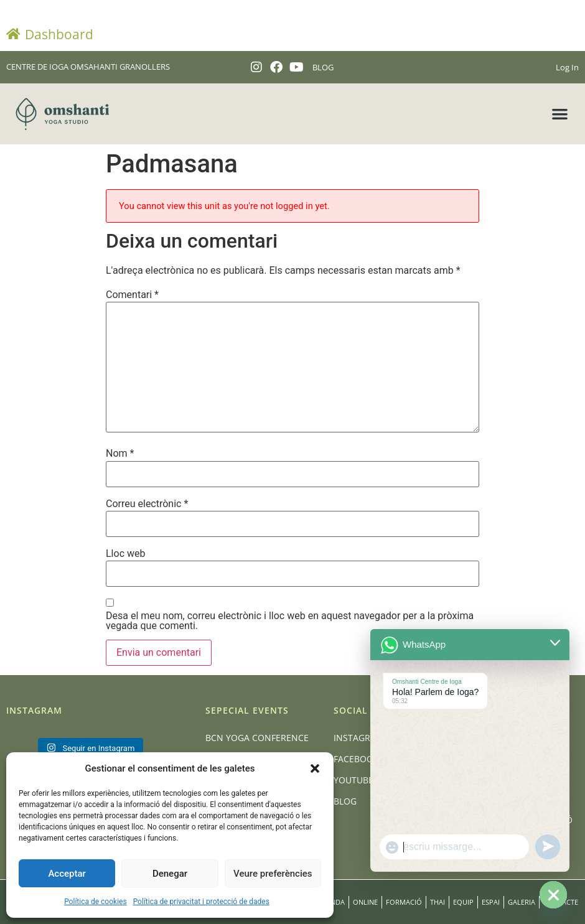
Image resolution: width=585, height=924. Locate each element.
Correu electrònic (147, 504)
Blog (345, 801)
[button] (315, 768)
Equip (463, 902)
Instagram (359, 738)
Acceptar (67, 874)
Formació (404, 902)
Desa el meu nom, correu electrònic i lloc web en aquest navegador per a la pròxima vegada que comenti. (290, 621)
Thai (438, 902)
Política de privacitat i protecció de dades (201, 902)
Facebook (356, 759)
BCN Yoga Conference (257, 738)
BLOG (323, 67)
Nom (120, 454)
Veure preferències (273, 874)
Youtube (353, 780)
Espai (491, 902)
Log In (567, 67)
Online (365, 902)
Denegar (170, 874)
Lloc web (125, 554)
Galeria (522, 902)
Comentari (132, 295)
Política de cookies (96, 902)
